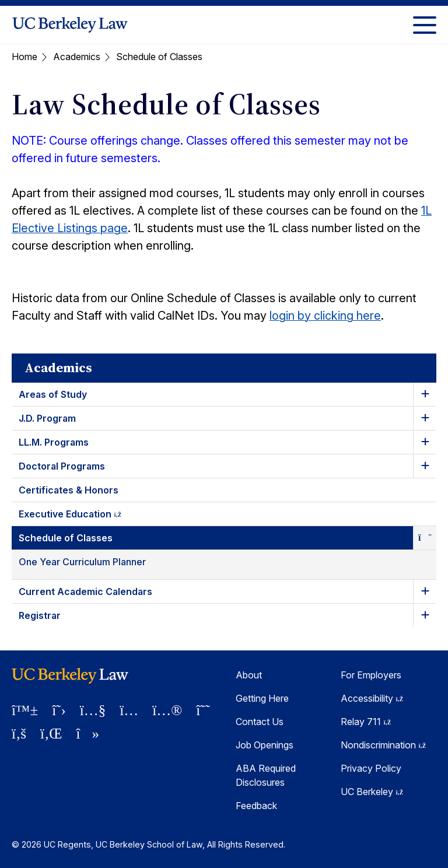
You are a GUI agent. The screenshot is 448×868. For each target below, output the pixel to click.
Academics (77, 57)
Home (24, 57)
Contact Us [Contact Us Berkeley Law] (260, 722)
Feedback (256, 806)
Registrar (40, 615)
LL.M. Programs (54, 442)
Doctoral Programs (62, 466)
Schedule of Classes (66, 538)
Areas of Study (53, 394)
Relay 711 (366, 722)
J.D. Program (47, 418)
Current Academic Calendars (85, 591)
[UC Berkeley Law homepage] (70, 25)
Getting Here (262, 698)
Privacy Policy (371, 768)
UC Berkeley (372, 792)
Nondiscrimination (383, 745)
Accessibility (372, 698)
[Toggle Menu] (425, 25)
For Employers (371, 675)
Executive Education (80, 516)
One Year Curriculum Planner (82, 562)
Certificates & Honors (69, 490)
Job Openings (265, 745)
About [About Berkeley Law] (249, 675)
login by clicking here (325, 316)
